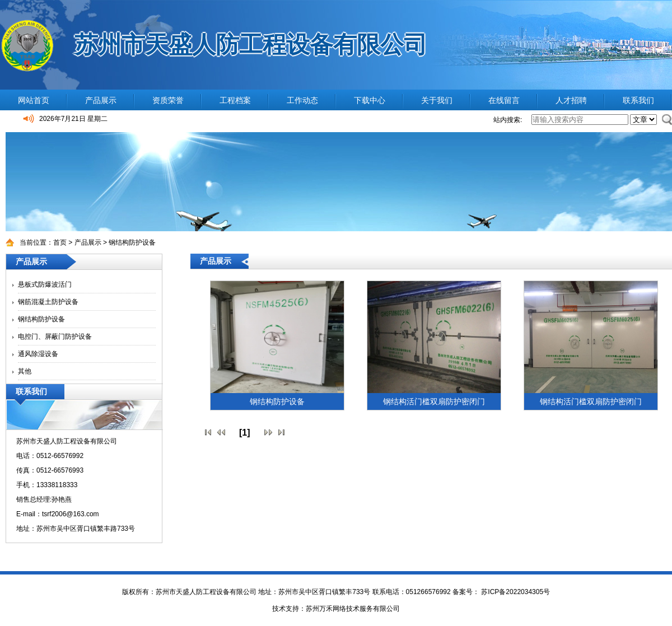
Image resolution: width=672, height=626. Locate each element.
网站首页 (34, 100)
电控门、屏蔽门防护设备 (55, 337)
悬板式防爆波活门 (45, 284)
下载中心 (370, 100)
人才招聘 (571, 100)
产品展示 (101, 100)
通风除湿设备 (38, 354)
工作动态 (302, 100)
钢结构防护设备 (132, 242)
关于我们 (437, 100)
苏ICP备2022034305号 (515, 592)
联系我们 (638, 100)
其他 (25, 371)
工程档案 (235, 100)
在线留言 (504, 100)
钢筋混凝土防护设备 (48, 302)
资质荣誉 (168, 100)
